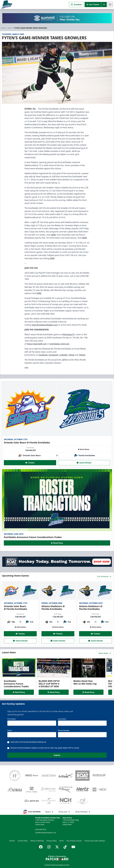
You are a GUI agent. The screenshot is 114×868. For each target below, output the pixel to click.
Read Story (57, 543)
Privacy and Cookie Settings (95, 841)
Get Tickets (93, 5)
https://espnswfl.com (37, 344)
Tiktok (71, 355)
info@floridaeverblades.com (46, 833)
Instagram (53, 355)
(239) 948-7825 (41, 829)
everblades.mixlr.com (59, 344)
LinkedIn (63, 355)
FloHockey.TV (68, 334)
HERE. (39, 293)
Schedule (76, 5)
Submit (57, 755)
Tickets (30, 463)
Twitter (82, 355)
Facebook (43, 355)
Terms (61, 841)
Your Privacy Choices (74, 841)
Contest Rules (23, 841)
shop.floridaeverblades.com (45, 325)
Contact (12, 841)
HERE (53, 235)
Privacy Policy (52, 841)
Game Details (84, 463)
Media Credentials (37, 841)
